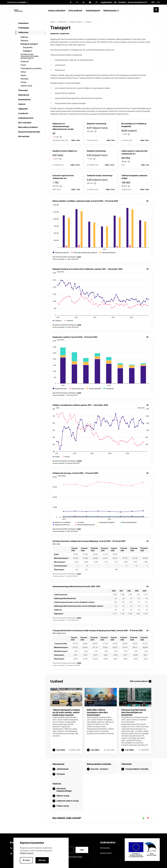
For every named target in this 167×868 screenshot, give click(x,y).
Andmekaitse (105, 848)
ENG (158, 2)
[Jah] (143, 818)
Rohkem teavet (27, 853)
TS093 (79, 618)
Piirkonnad (23, 90)
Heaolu (23, 75)
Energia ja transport (29, 44)
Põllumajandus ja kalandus (31, 68)
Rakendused (24, 95)
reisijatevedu (64, 34)
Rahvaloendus (110, 11)
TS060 (79, 663)
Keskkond (25, 62)
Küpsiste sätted (106, 853)
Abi (115, 2)
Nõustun (42, 860)
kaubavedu (54, 34)
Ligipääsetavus (106, 2)
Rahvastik (24, 79)
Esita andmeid (75, 11)
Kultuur (23, 72)
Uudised (22, 104)
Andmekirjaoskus (26, 118)
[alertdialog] (41, 853)
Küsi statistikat (25, 123)
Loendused (23, 113)
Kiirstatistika (24, 136)
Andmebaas (23, 23)
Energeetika (28, 47)
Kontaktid (122, 2)
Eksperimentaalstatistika (29, 132)
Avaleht (53, 22)
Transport (27, 51)
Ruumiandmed (24, 100)
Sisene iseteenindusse (136, 2)
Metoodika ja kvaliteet (28, 127)
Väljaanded (23, 109)
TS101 (79, 574)
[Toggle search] (156, 10)
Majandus (24, 37)
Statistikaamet (93, 11)
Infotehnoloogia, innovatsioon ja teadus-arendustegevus (30, 56)
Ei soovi (26, 860)
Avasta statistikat (57, 11)
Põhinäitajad (24, 28)
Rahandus (24, 41)
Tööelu (23, 65)
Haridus (24, 82)
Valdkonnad (23, 32)
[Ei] (148, 818)
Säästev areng (26, 86)
